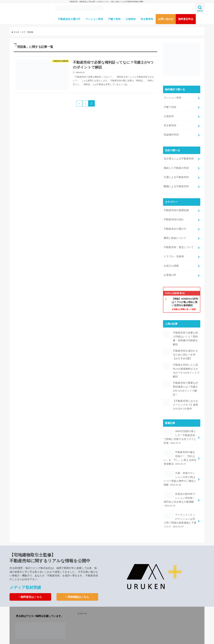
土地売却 (131, 19)
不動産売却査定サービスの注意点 (45, 639)
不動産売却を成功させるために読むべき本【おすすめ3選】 (185, 347)
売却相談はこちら (77, 583)
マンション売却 (94, 19)
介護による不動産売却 (176, 174)
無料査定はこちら (30, 583)
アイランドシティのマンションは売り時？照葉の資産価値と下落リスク (180, 507)
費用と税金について (175, 233)
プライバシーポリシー (91, 639)
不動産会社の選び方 (69, 19)
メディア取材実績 (27, 573)
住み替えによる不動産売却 (179, 156)
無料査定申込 (186, 19)
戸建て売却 (114, 19)
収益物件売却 (171, 133)
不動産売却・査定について (179, 242)
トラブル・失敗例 (174, 251)
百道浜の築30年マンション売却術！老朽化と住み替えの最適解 (179, 487)
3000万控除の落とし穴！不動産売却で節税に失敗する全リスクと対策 (180, 427)
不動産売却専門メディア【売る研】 (136, 639)
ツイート (82, 599)
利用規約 (71, 639)
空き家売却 (147, 19)
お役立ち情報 (171, 260)
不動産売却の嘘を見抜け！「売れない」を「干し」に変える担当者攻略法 (180, 447)
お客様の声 (170, 268)
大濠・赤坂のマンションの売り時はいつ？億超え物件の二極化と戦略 (180, 467)
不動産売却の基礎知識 (176, 207)
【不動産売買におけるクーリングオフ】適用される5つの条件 (185, 395)
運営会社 (20, 639)
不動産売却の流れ (174, 215)
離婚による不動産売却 (176, 183)
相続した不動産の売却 (176, 165)
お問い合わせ (166, 19)
